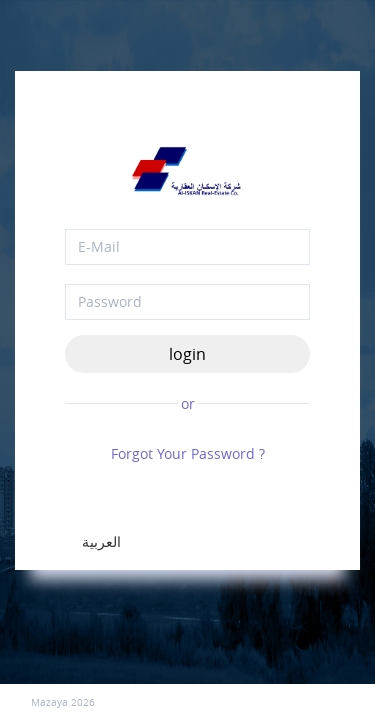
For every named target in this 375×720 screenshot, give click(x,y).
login (187, 354)
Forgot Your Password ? (188, 453)
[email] (187, 247)
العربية (101, 541)
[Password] (187, 302)
